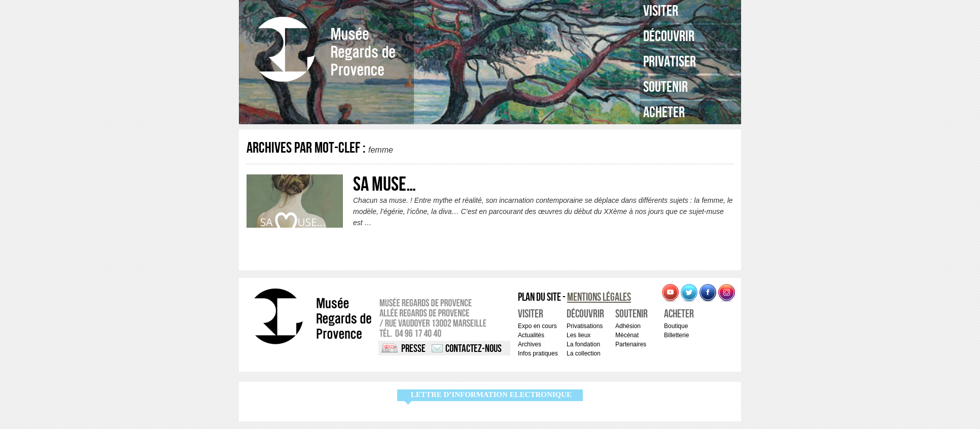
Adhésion (628, 326)
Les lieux (579, 335)
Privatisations (585, 326)
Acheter (664, 113)
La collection (584, 353)
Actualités (531, 335)
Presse (413, 349)
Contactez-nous (474, 349)
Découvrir (669, 37)
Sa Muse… (384, 185)
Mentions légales (599, 297)
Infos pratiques (538, 353)
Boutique (676, 326)
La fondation (583, 344)
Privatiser (670, 62)
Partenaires (631, 344)
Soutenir (666, 87)
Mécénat (627, 335)
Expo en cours (537, 326)
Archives (530, 344)
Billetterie (676, 335)
